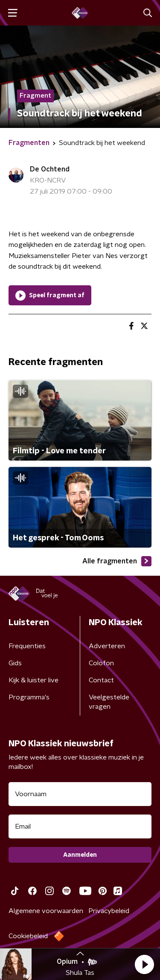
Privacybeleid (109, 911)
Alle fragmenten (117, 561)
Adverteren (107, 646)
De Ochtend (50, 169)
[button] (144, 964)
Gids (15, 663)
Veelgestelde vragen (109, 702)
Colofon (101, 663)
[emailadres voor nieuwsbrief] (80, 826)
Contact (101, 680)
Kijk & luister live (33, 680)
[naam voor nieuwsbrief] (80, 794)
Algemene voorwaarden (46, 911)
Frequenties (27, 646)
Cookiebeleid (28, 936)
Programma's (29, 697)
